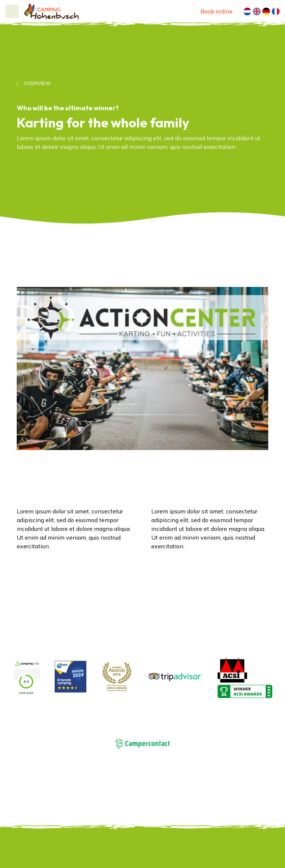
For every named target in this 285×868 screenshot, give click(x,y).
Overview (37, 83)
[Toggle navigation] (12, 11)
